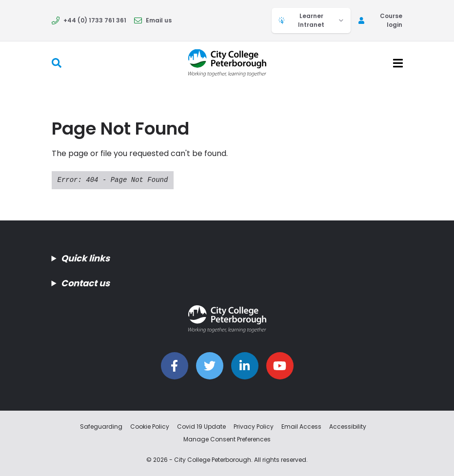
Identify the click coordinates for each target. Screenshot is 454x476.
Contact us (85, 283)
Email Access (301, 426)
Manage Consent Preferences (227, 439)
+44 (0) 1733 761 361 (89, 20)
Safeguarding (101, 426)
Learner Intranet (311, 20)
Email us (153, 20)
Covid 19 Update (201, 426)
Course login (380, 20)
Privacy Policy (254, 426)
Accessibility (348, 426)
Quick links (85, 258)
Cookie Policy (150, 426)
